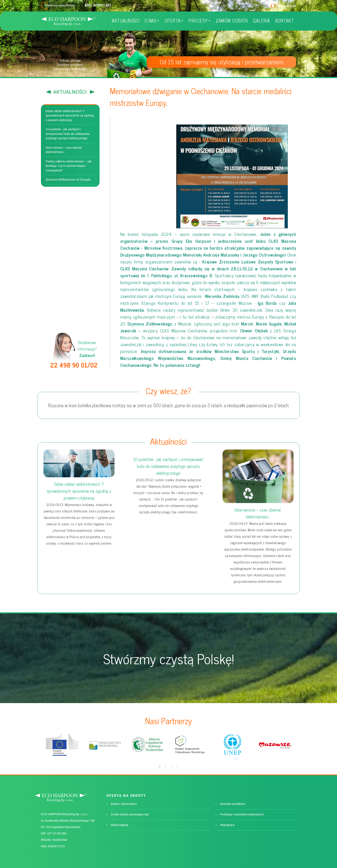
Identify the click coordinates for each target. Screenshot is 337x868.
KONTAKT (285, 21)
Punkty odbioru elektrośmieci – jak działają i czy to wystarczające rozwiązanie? (69, 166)
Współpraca (227, 825)
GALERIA (261, 21)
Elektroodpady (120, 825)
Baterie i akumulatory (124, 804)
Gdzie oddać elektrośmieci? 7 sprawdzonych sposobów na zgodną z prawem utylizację (70, 116)
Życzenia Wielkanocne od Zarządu (68, 180)
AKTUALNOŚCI (126, 21)
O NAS (152, 21)
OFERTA (174, 21)
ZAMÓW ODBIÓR (232, 21)
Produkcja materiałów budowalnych (242, 814)
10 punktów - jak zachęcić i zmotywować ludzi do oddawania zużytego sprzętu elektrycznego (68, 134)
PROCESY (200, 21)
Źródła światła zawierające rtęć (130, 814)
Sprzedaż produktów (233, 804)
